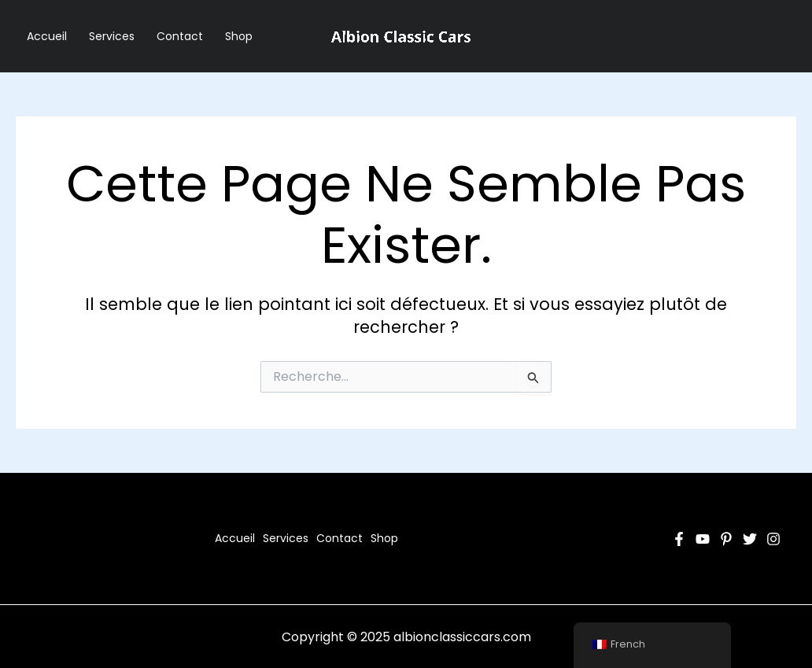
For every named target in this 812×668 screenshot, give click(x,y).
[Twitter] (750, 539)
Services (112, 36)
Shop (239, 36)
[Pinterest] (726, 539)
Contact (180, 36)
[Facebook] (679, 539)
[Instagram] (773, 539)
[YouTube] (703, 539)
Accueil (47, 36)
